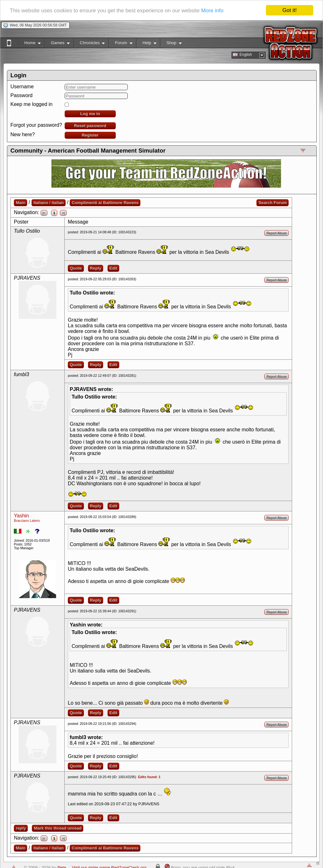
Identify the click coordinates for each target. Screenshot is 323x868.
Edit (113, 268)
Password (21, 95)
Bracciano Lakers (27, 521)
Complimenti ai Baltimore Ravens (105, 203)
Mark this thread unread (58, 828)
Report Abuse (276, 233)
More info (212, 11)
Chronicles (89, 44)
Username (22, 87)
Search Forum (273, 203)
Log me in (90, 114)
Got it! (289, 10)
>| (63, 213)
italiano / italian (49, 203)
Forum (120, 44)
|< (44, 213)
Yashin (21, 516)
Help (146, 44)
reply (21, 828)
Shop (171, 44)
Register (90, 135)
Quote (76, 268)
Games (57, 44)
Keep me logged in (31, 104)
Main (21, 203)
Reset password (90, 126)
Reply (96, 268)
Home (29, 44)
